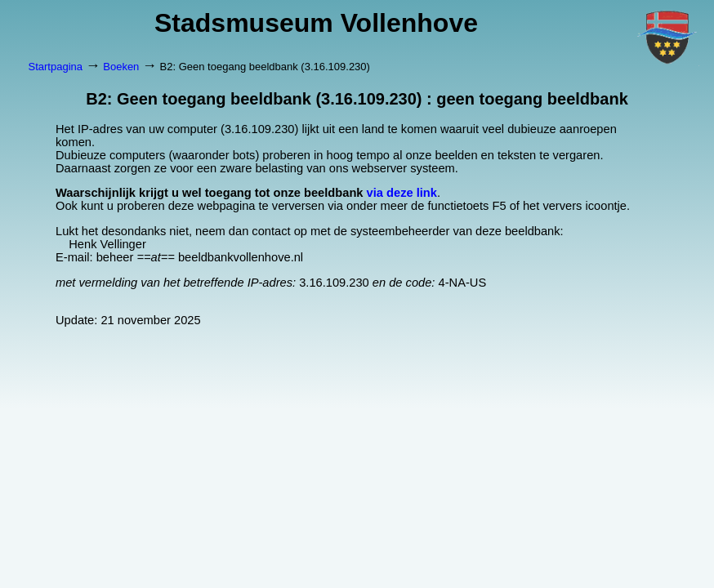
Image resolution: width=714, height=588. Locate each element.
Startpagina (56, 67)
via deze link (402, 193)
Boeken (121, 67)
